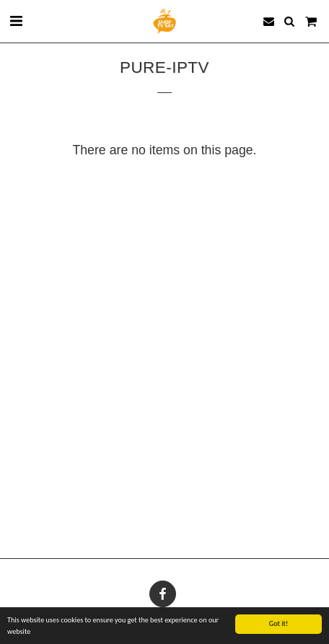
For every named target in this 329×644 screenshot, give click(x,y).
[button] (16, 21)
